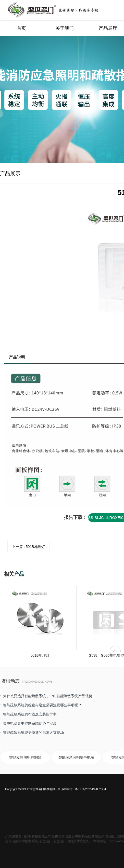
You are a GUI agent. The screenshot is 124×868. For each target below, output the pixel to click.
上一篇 (28, 547)
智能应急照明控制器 (25, 757)
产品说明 (17, 357)
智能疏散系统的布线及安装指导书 (30, 714)
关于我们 (65, 28)
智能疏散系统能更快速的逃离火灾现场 (33, 733)
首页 (21, 28)
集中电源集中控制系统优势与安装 (30, 723)
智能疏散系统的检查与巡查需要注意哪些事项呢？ (42, 705)
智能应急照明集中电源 (76, 757)
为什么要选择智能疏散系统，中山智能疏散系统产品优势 (48, 696)
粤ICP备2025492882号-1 (91, 789)
